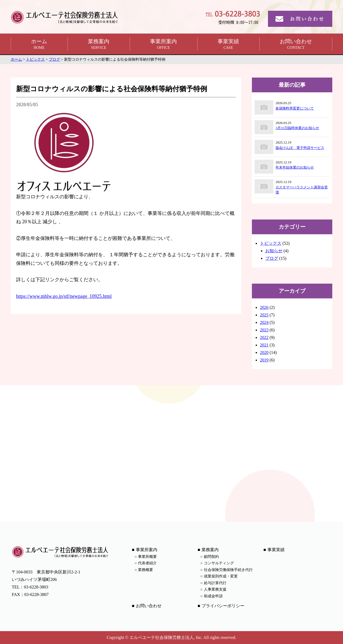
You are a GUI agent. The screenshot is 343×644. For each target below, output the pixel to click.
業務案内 (99, 44)
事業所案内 (163, 44)
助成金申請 (213, 596)
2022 (264, 337)
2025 (264, 315)
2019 (264, 360)
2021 (264, 345)
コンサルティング (219, 563)
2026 (264, 307)
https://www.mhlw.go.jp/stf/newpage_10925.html (64, 296)
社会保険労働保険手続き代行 (228, 570)
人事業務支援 (215, 589)
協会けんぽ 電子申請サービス (300, 148)
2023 (264, 330)
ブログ (272, 258)
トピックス (271, 243)
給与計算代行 (215, 583)
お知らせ (274, 251)
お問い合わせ (296, 44)
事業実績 (228, 44)
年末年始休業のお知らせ (295, 167)
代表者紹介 (147, 563)
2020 (264, 352)
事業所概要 (147, 557)
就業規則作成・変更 (221, 576)
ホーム (39, 44)
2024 (264, 322)
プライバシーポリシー (223, 606)
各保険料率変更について (295, 108)
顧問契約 (211, 557)
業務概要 (146, 570)
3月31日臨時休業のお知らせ (297, 128)
